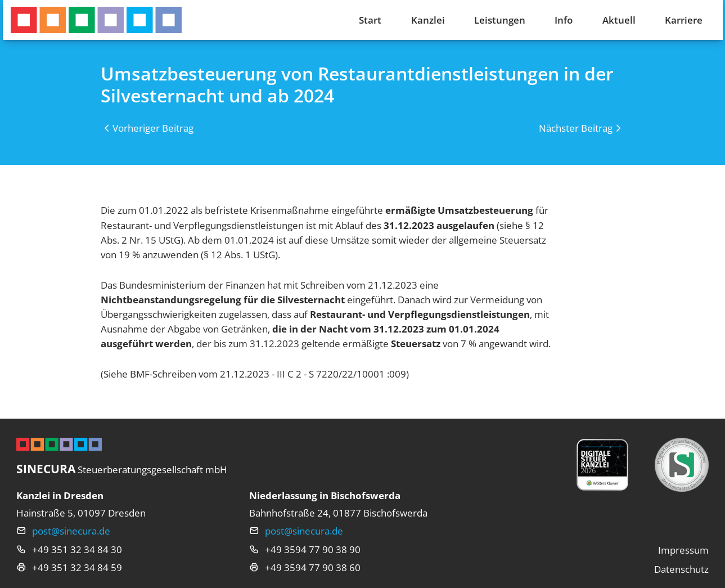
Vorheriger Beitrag (153, 128)
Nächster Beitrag (576, 128)
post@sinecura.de (71, 531)
